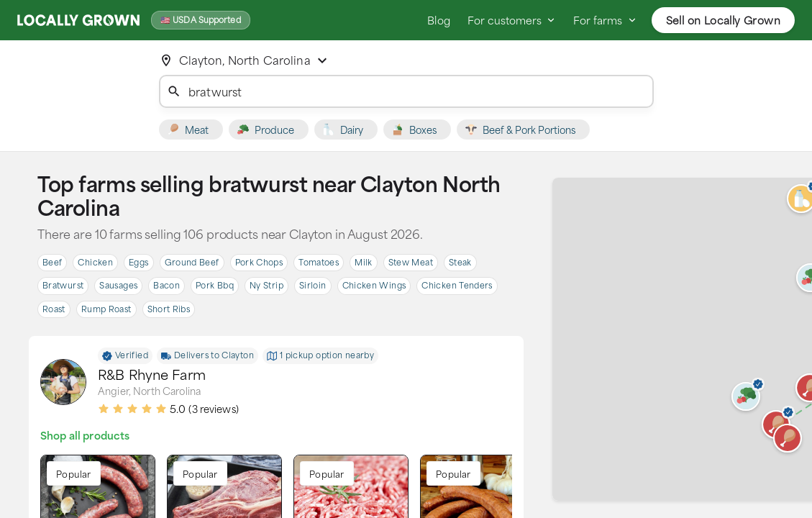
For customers (512, 20)
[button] (788, 438)
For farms (605, 20)
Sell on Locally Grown (723, 20)
